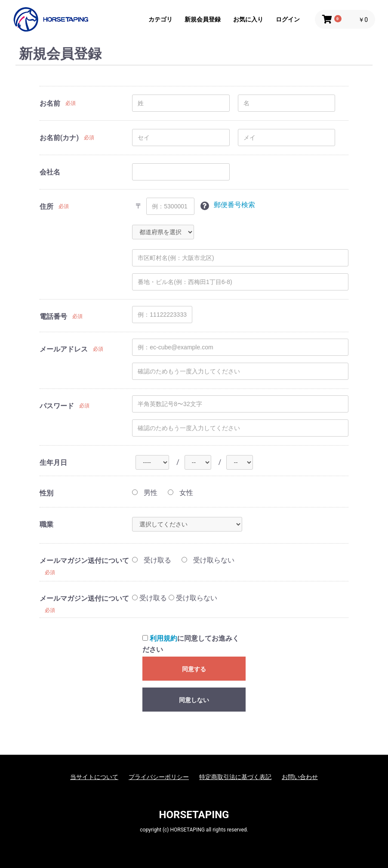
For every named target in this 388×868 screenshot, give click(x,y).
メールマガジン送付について (84, 561)
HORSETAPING (194, 815)
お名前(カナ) (59, 138)
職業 (46, 524)
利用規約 (163, 638)
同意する (194, 669)
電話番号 (53, 316)
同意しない (194, 700)
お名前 (50, 103)
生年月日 (53, 463)
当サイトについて (94, 777)
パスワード (57, 406)
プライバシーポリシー (159, 777)
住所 (46, 206)
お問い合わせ (300, 777)
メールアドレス (64, 349)
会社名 (50, 172)
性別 (46, 493)
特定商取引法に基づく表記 (235, 777)
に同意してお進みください (191, 644)
